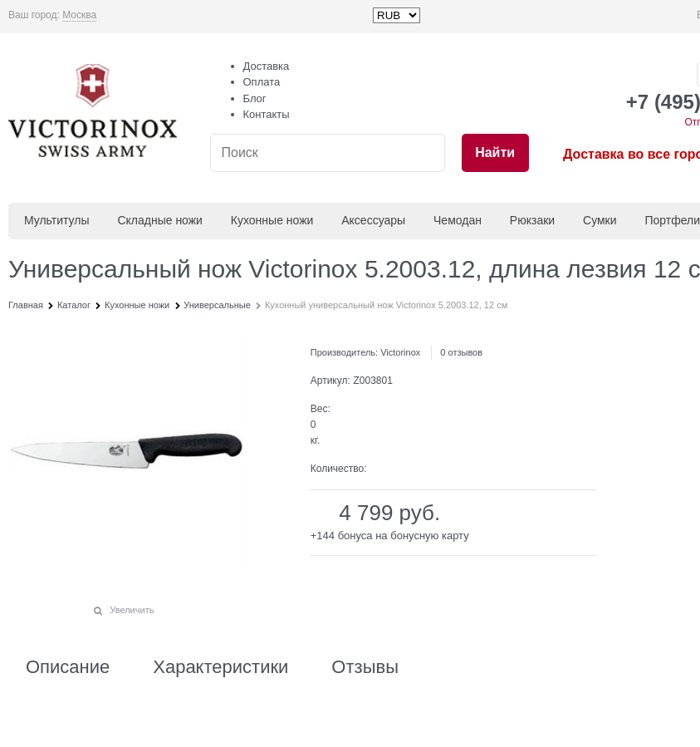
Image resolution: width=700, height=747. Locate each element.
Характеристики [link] (220, 667)
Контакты (267, 114)
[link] (79, 15)
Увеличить (132, 610)
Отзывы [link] (365, 667)
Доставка (267, 66)
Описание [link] (68, 667)
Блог (255, 98)
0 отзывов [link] (461, 352)
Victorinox (400, 352)
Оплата (262, 82)
